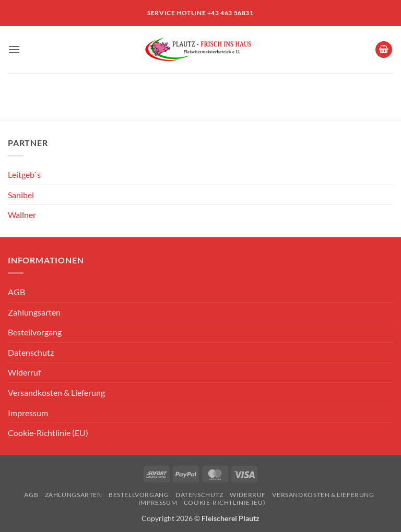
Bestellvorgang (35, 332)
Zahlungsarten (34, 312)
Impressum (28, 413)
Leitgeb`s (24, 174)
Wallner (22, 215)
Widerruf (24, 372)
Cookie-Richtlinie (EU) (48, 433)
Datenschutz (31, 352)
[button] (14, 49)
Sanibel (21, 195)
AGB (16, 292)
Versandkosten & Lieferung (56, 392)
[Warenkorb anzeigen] (384, 50)
